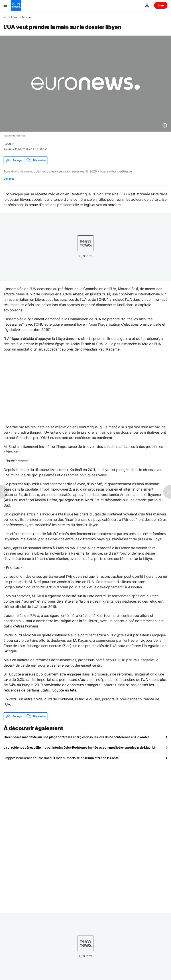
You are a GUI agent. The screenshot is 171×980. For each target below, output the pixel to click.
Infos (14, 17)
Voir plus (9, 179)
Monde (26, 17)
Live (161, 5)
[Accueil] (5, 17)
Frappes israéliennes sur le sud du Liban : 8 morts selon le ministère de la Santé (61, 758)
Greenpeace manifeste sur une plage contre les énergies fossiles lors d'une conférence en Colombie (76, 737)
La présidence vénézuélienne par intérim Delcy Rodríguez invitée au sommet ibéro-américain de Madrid (79, 747)
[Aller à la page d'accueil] (16, 5)
